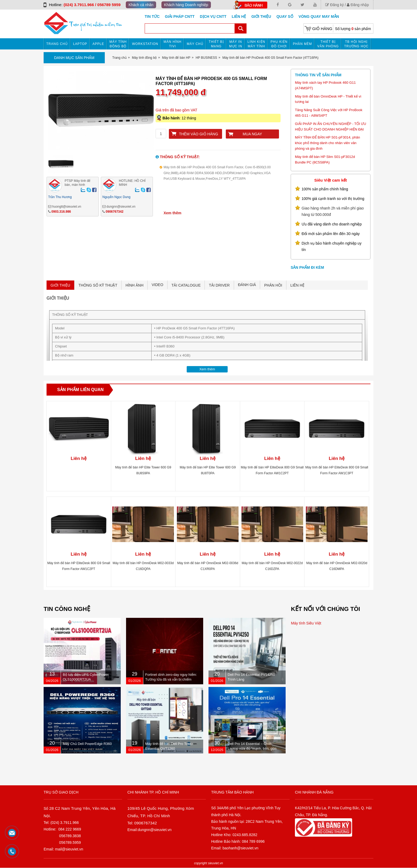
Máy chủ (195, 44)
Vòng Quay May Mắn (319, 16)
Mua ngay (252, 134)
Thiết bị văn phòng (328, 44)
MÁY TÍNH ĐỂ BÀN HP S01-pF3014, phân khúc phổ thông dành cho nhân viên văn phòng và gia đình (328, 143)
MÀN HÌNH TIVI (172, 44)
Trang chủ (57, 44)
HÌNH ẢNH (134, 285)
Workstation (145, 44)
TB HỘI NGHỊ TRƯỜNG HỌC (356, 44)
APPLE (98, 44)
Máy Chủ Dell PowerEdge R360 (87, 744)
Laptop (80, 44)
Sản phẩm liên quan (80, 390)
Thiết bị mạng (216, 44)
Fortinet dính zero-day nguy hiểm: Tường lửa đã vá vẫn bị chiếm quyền (171, 679)
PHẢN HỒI (273, 285)
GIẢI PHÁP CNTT (180, 16)
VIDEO (157, 285)
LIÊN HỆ (297, 285)
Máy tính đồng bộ (118, 44)
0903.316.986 (61, 212)
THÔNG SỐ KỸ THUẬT (98, 285)
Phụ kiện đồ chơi (279, 44)
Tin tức (152, 16)
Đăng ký (334, 5)
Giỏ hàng (322, 29)
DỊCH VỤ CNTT (213, 16)
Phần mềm (302, 44)
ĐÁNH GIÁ (247, 285)
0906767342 (114, 212)
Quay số (285, 16)
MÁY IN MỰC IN (236, 44)
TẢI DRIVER (219, 285)
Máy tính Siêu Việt (306, 623)
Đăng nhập (358, 5)
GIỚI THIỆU (60, 285)
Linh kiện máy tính (257, 44)
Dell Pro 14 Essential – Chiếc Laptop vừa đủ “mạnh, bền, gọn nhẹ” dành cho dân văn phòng (252, 749)
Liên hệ (239, 16)
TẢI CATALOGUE (186, 285)
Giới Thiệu (261, 16)
